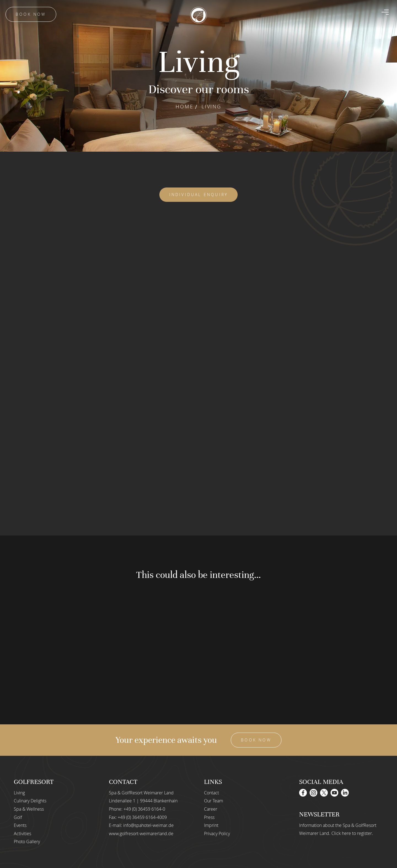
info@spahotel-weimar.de (148, 825)
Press (209, 817)
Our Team (214, 801)
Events (20, 825)
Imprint (211, 825)
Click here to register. (352, 833)
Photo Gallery (27, 842)
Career (211, 809)
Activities (22, 834)
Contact (211, 793)
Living (19, 793)
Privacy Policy (217, 834)
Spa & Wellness (29, 809)
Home (184, 106)
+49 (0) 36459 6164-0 (144, 809)
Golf (18, 817)
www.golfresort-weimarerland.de (141, 834)
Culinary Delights (30, 801)
